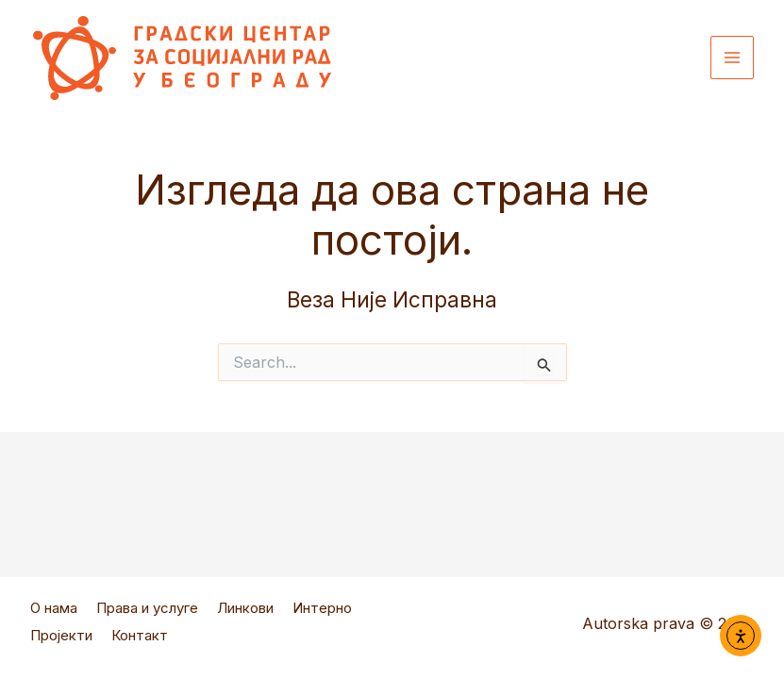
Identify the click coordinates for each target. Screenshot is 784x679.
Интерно (322, 614)
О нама (54, 614)
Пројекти (61, 639)
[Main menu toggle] (732, 58)
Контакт (140, 639)
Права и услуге (147, 614)
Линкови (245, 614)
